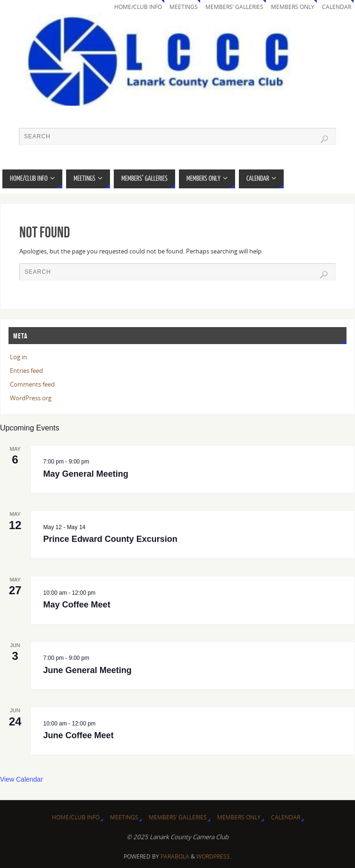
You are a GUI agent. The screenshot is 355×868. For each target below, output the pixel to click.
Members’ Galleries (234, 7)
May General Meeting (86, 474)
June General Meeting (88, 670)
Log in (18, 357)
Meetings (184, 7)
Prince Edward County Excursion (110, 539)
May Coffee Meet (77, 605)
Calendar (337, 7)
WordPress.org (31, 398)
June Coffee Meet (79, 735)
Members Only (293, 7)
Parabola (175, 856)
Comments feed (32, 384)
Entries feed (26, 371)
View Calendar (21, 779)
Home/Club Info (138, 7)
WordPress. (214, 856)
